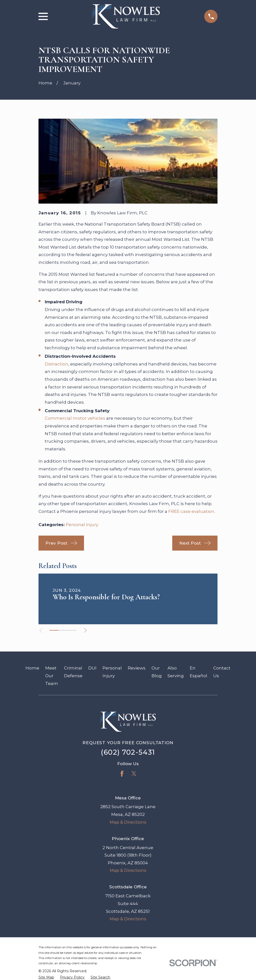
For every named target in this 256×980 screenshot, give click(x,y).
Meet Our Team (52, 676)
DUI (92, 668)
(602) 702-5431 (128, 752)
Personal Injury (82, 525)
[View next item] (87, 630)
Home (32, 668)
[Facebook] (122, 774)
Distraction (56, 364)
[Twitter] (134, 774)
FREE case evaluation (191, 511)
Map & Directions (128, 822)
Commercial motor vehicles (75, 418)
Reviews (137, 668)
